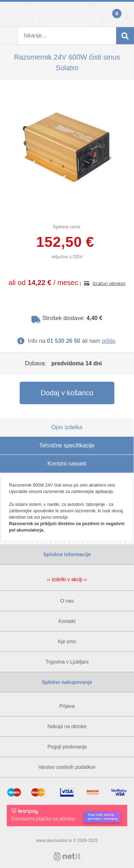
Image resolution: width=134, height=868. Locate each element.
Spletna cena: (67, 227)
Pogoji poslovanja (67, 747)
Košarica (125, 14)
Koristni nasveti (67, 464)
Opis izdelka (67, 427)
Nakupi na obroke (67, 726)
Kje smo (67, 641)
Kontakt (67, 621)
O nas (67, 601)
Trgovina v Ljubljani (67, 662)
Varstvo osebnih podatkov (67, 767)
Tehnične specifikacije (67, 445)
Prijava (9, 14)
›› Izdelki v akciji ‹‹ (67, 579)
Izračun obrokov (109, 283)
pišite (108, 341)
